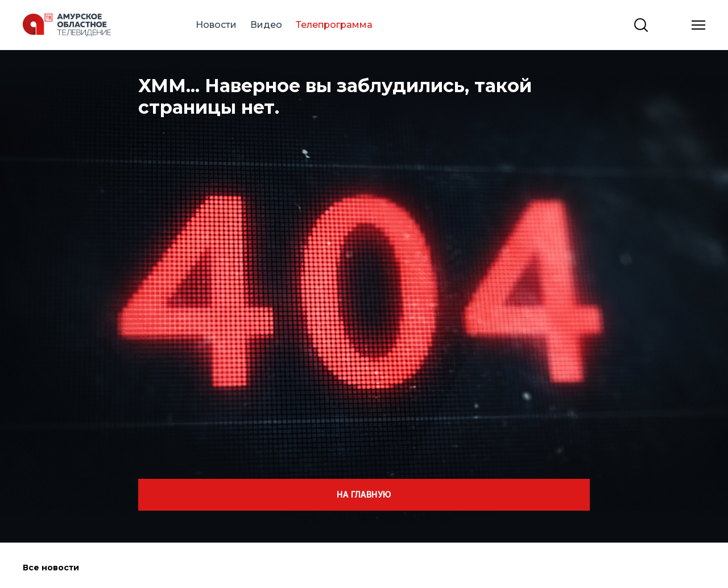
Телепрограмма (334, 25)
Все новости (51, 568)
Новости (216, 25)
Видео (266, 25)
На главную (364, 494)
